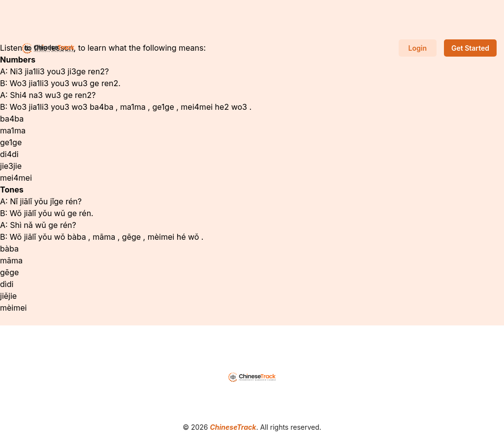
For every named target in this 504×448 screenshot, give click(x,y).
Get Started (470, 48)
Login (418, 48)
